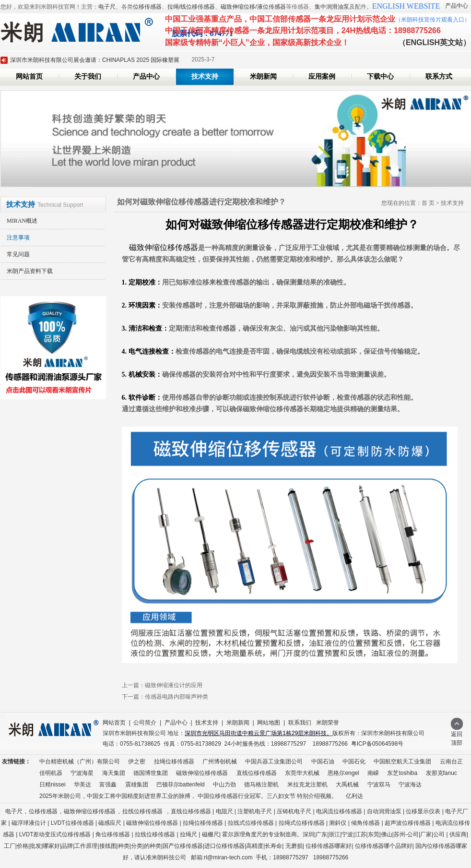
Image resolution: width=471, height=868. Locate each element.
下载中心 (380, 77)
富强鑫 (108, 785)
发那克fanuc (442, 773)
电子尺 (107, 7)
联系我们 (300, 723)
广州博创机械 (220, 761)
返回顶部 (457, 735)
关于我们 (88, 77)
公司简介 (145, 723)
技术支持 (205, 77)
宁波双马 (379, 785)
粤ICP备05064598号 (377, 744)
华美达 (82, 785)
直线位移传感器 (257, 773)
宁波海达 (410, 785)
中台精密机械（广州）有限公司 (80, 761)
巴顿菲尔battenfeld (181, 785)
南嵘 (373, 773)
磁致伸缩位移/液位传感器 (253, 7)
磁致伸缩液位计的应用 (174, 685)
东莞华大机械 (302, 773)
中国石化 (354, 761)
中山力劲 (224, 785)
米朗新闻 (263, 77)
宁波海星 (82, 773)
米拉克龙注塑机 (307, 785)
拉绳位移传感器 (174, 761)
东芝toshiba (402, 773)
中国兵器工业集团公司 (274, 761)
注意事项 (18, 238)
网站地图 (269, 723)
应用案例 (322, 77)
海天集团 (114, 773)
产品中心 (457, 6)
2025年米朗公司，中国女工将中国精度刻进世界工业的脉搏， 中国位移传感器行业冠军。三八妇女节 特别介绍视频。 (188, 796)
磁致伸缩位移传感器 (202, 773)
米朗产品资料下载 (30, 271)
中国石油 (323, 761)
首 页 (428, 203)
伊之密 (137, 761)
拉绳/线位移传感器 (191, 7)
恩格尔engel (343, 773)
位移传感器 (147, 7)
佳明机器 (51, 773)
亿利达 (354, 796)
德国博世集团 (151, 773)
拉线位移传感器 (142, 811)
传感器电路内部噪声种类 (177, 697)
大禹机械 (347, 785)
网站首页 (29, 77)
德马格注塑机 (261, 785)
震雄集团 (137, 785)
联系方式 (439, 77)
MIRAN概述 (22, 221)
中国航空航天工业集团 (402, 761)
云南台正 (451, 761)
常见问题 (18, 254)
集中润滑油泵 (332, 7)
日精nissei (53, 785)
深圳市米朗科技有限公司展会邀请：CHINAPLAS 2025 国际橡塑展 (95, 60)
